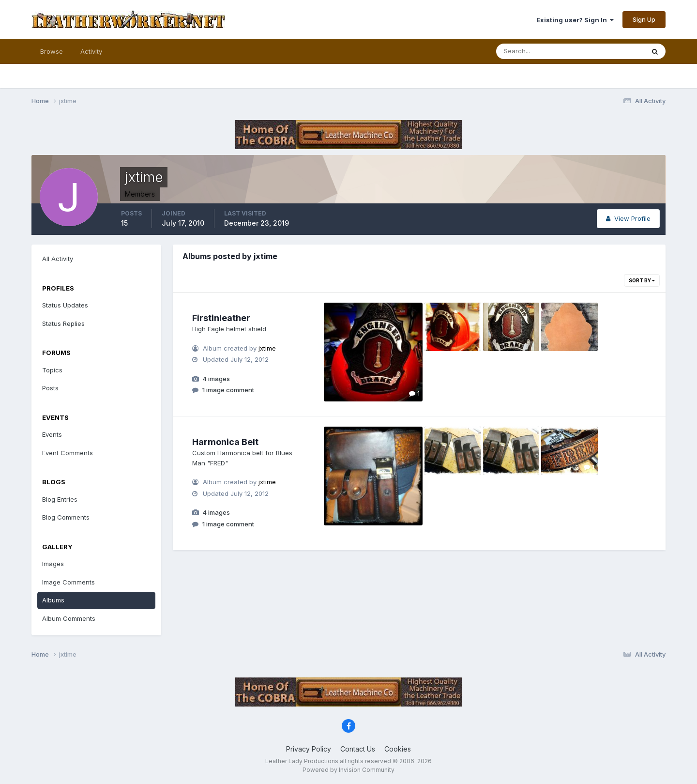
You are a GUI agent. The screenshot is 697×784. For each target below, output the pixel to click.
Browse (52, 51)
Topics (52, 370)
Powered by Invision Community (348, 770)
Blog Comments (66, 517)
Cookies (398, 749)
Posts (50, 388)
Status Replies (63, 323)
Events (52, 434)
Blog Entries (60, 499)
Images (53, 564)
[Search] (539, 51)
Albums (53, 600)
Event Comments (68, 453)
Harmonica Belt (225, 442)
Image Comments (68, 582)
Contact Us (358, 749)
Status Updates (65, 305)
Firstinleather (221, 318)
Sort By (642, 280)
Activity (91, 51)
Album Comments (69, 618)
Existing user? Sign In (575, 20)
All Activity (58, 259)
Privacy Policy (309, 749)
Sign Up (644, 19)
